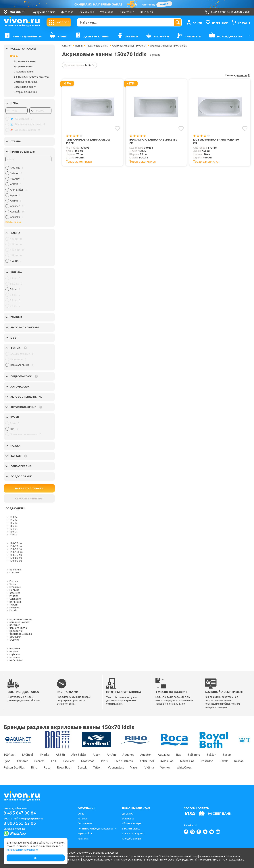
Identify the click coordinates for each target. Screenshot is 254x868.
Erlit (54, 761)
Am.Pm (111, 755)
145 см (14, 520)
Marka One (187, 761)
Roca (47, 767)
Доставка (67, 12)
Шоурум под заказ (43, 12)
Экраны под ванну (25, 87)
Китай (13, 610)
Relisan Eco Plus (14, 767)
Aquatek (146, 755)
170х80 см (16, 558)
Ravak (224, 761)
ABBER (60, 755)
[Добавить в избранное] (117, 129)
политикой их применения (22, 850)
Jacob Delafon (124, 761)
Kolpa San (167, 761)
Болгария (15, 602)
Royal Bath (64, 767)
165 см (14, 526)
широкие (15, 648)
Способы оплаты (132, 839)
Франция (15, 593)
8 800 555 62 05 (20, 823)
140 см (14, 517)
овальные (16, 570)
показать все (13, 222)
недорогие (16, 631)
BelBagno (194, 755)
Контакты (147, 12)
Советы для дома (133, 833)
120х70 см (16, 543)
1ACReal (27, 755)
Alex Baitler (79, 755)
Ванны (14, 56)
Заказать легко (131, 829)
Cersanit (22, 761)
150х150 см (16, 552)
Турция (14, 605)
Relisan (239, 761)
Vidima (149, 767)
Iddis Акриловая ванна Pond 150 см (216, 141)
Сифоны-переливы (25, 82)
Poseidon (207, 761)
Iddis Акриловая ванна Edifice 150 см (153, 141)
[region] (28, 193)
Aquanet (128, 755)
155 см (14, 523)
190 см (14, 532)
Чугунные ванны (24, 66)
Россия (14, 581)
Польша (14, 590)
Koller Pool (147, 761)
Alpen (96, 755)
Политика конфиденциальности (97, 829)
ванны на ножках (20, 622)
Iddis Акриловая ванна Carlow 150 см (88, 141)
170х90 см (16, 561)
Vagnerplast (116, 767)
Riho (34, 767)
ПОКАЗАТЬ (29, 488)
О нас (81, 814)
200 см (14, 534)
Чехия (13, 584)
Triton (97, 767)
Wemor (165, 767)
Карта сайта (85, 833)
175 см (14, 529)
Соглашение (85, 823)
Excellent (69, 761)
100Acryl (9, 755)
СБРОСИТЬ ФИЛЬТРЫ (29, 499)
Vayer (134, 767)
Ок (36, 858)
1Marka (44, 755)
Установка (107, 12)
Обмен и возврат (132, 823)
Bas (179, 755)
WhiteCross (184, 767)
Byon (7, 761)
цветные (15, 625)
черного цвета (18, 628)
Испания (14, 608)
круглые (14, 572)
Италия (14, 596)
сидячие (15, 640)
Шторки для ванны (25, 92)
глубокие (15, 654)
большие (15, 657)
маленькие (16, 660)
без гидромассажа (21, 634)
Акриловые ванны (25, 61)
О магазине (127, 12)
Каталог (67, 46)
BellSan (211, 755)
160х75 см (16, 555)
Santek (82, 767)
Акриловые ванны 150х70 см (129, 46)
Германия (15, 587)
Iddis (104, 761)
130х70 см (16, 546)
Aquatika (164, 755)
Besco (227, 755)
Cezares (39, 761)
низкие (14, 651)
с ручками (15, 637)
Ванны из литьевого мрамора (32, 77)
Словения (15, 599)
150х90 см (16, 549)
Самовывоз (87, 12)
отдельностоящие (21, 619)
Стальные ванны (24, 72)
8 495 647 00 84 (20, 813)
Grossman (88, 761)
